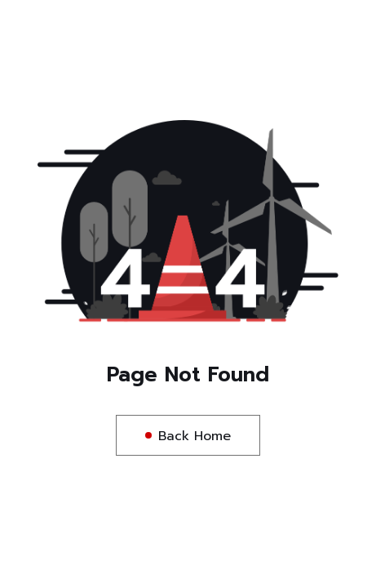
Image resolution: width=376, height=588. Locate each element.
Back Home (195, 436)
